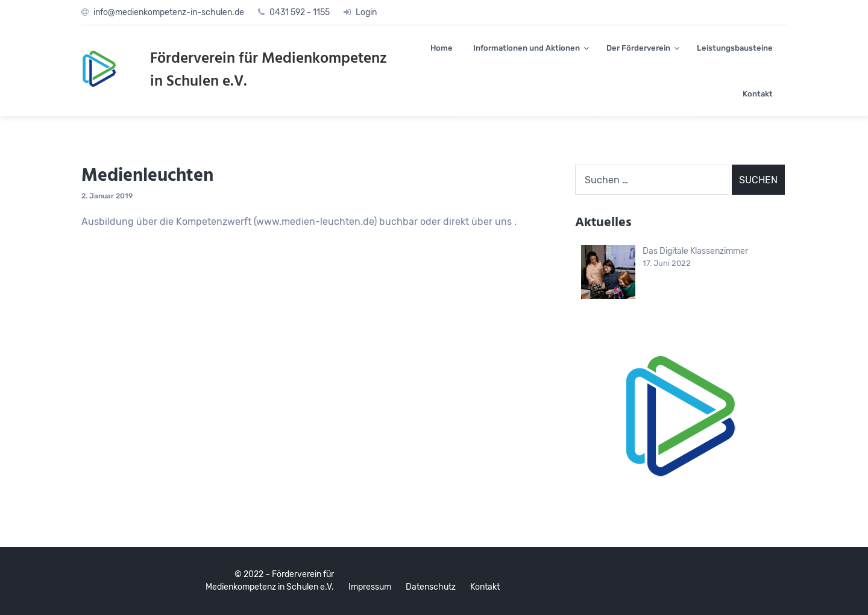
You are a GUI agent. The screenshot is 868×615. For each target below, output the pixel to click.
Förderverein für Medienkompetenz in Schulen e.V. (269, 71)
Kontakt (758, 94)
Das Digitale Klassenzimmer (695, 251)
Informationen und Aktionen (527, 48)
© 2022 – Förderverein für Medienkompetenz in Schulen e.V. (270, 581)
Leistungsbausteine (735, 48)
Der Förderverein (638, 48)
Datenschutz (431, 587)
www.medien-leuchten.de (315, 222)
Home (442, 48)
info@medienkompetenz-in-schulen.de (169, 12)
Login (366, 12)
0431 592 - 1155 (300, 12)
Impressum (370, 587)
